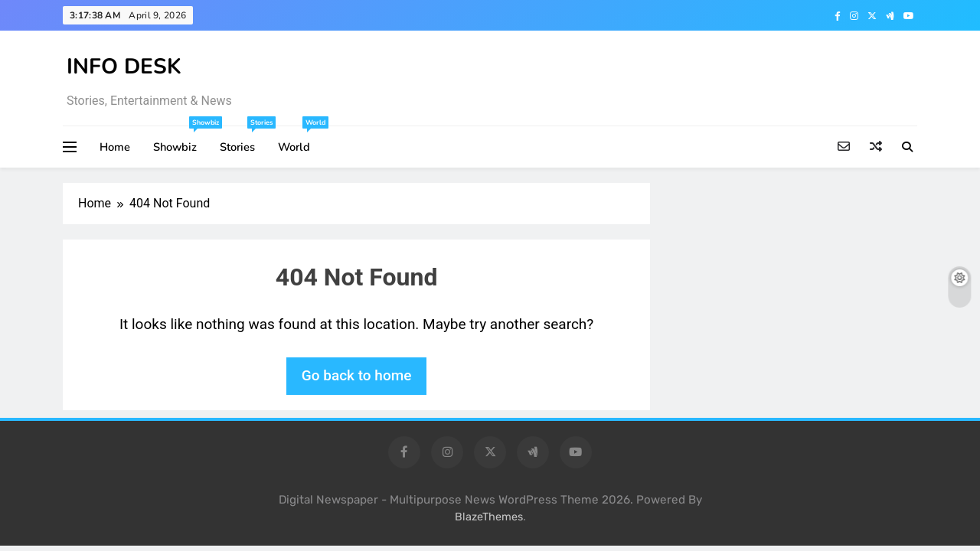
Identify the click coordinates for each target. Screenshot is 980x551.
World (300, 140)
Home (115, 147)
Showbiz (181, 140)
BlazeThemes (489, 517)
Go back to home (357, 375)
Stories (243, 140)
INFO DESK (124, 67)
